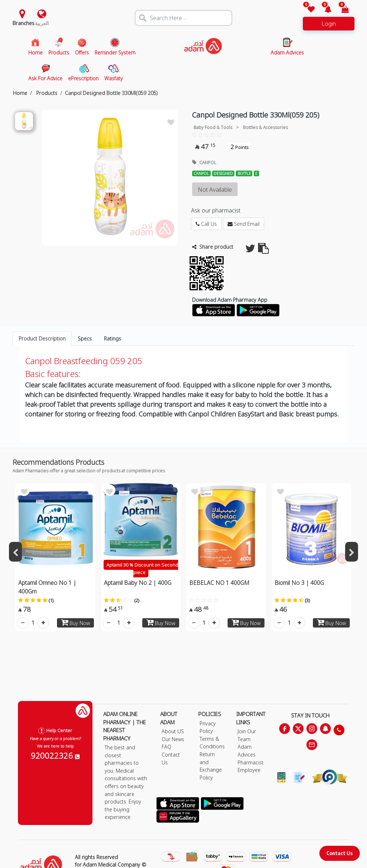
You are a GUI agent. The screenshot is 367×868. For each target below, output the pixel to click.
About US (173, 731)
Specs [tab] (85, 338)
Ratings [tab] (113, 338)
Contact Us (340, 853)
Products (46, 93)
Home (20, 93)
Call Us (206, 224)
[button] (324, 10)
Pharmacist (251, 762)
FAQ (166, 747)
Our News (173, 739)
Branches (23, 23)
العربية (42, 23)
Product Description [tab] (42, 338)
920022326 (55, 755)
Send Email (244, 224)
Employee (249, 770)
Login (329, 24)
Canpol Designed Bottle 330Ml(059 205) (111, 93)
